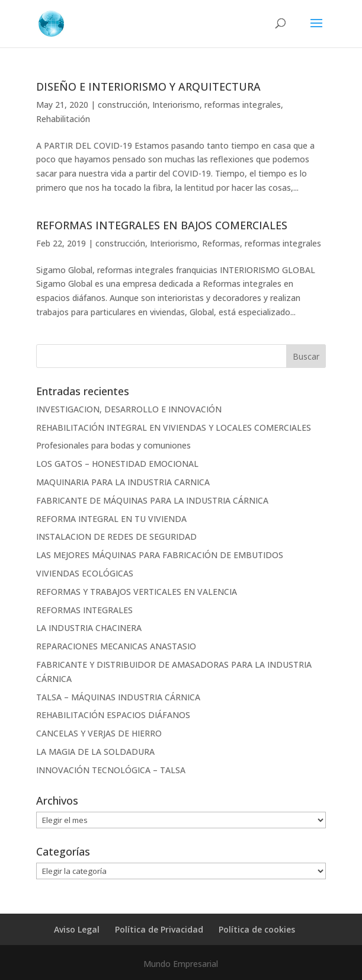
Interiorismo (176, 105)
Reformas (221, 243)
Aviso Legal (77, 929)
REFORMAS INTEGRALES (84, 610)
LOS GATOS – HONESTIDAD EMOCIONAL (117, 464)
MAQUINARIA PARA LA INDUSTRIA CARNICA (123, 482)
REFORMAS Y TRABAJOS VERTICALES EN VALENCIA (137, 592)
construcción (123, 105)
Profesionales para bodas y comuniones (113, 445)
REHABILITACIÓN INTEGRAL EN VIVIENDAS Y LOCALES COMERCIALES (174, 427)
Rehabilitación (63, 119)
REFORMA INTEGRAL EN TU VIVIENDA (111, 519)
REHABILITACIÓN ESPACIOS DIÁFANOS (113, 715)
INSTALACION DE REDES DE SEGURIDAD (116, 537)
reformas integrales (243, 105)
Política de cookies (257, 929)
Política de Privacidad (159, 929)
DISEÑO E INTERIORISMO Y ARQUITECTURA (148, 87)
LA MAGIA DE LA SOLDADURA (95, 752)
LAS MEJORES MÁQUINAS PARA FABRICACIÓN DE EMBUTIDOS (160, 555)
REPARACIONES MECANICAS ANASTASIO (116, 646)
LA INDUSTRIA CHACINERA (89, 628)
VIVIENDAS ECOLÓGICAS (85, 573)
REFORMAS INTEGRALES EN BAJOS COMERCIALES (162, 225)
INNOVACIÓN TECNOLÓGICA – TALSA (111, 770)
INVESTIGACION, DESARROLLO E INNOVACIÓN (129, 409)
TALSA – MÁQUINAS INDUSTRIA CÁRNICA (118, 697)
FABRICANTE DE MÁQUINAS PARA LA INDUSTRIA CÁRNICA (152, 500)
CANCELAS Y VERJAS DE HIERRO (99, 733)
